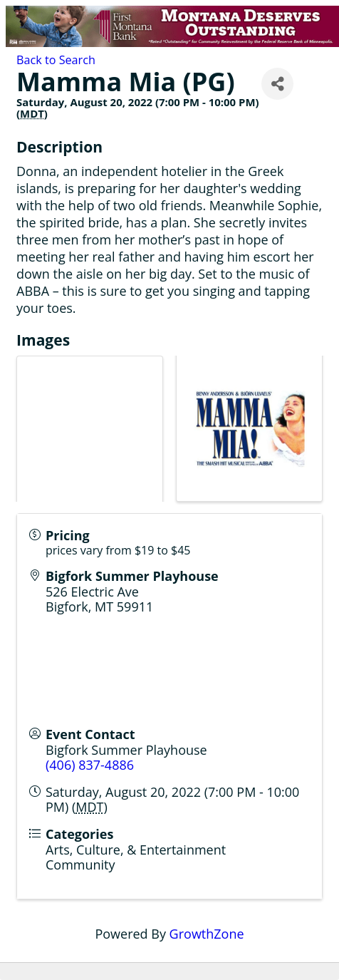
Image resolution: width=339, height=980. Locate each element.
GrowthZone (207, 934)
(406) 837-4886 (90, 765)
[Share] (277, 84)
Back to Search (56, 60)
